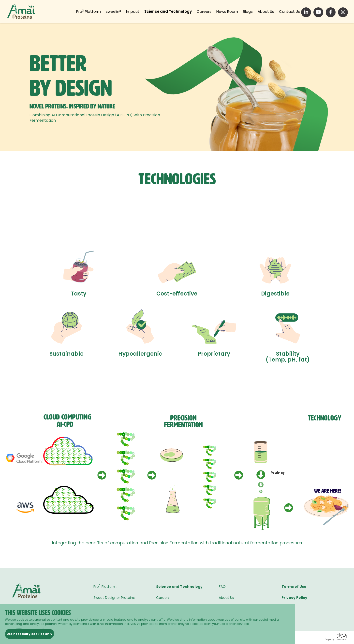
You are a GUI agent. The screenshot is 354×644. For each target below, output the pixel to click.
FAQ (222, 587)
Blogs (251, 12)
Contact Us (290, 12)
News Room (232, 12)
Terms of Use (294, 587)
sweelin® (122, 12)
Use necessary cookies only (29, 634)
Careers (210, 12)
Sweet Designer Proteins (114, 598)
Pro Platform (99, 11)
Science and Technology (175, 12)
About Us (268, 12)
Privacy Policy (294, 598)
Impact (141, 12)
